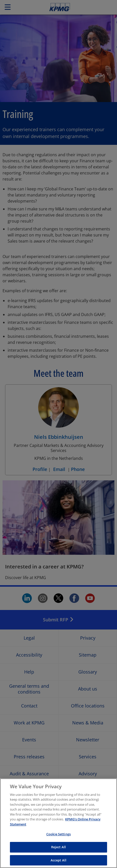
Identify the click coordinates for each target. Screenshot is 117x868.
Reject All (58, 853)
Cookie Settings (58, 840)
